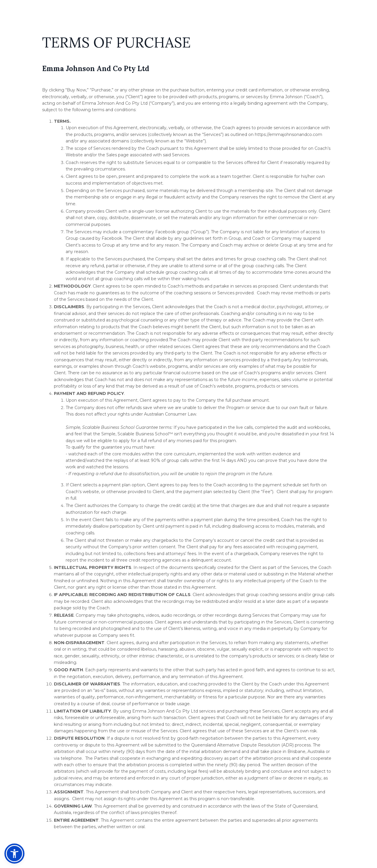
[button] (14, 854)
